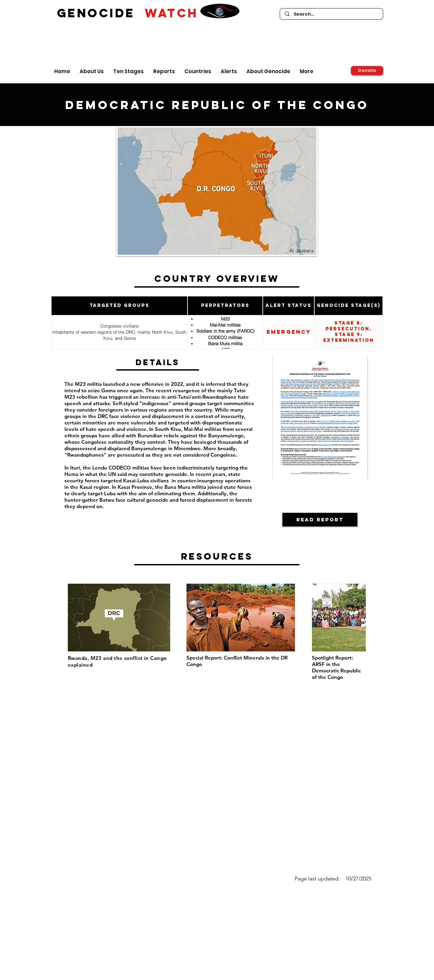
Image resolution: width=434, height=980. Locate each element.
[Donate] (367, 71)
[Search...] (331, 14)
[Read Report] (320, 520)
